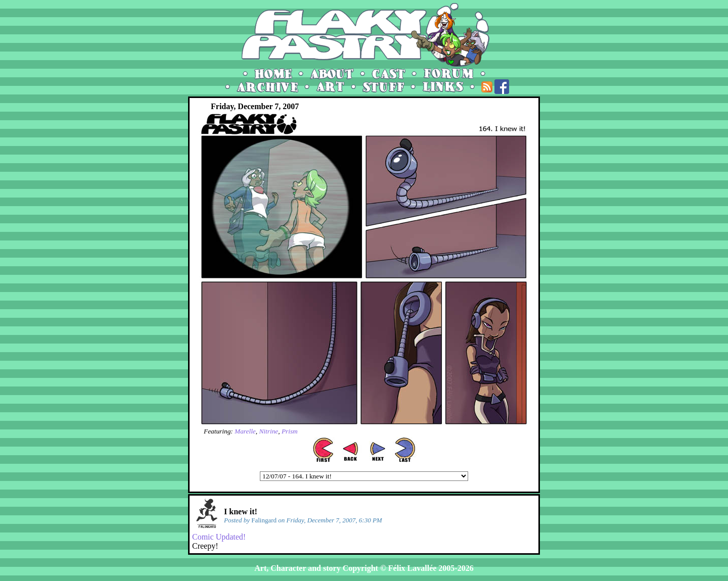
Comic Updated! (219, 537)
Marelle (245, 431)
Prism (290, 431)
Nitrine (268, 431)
